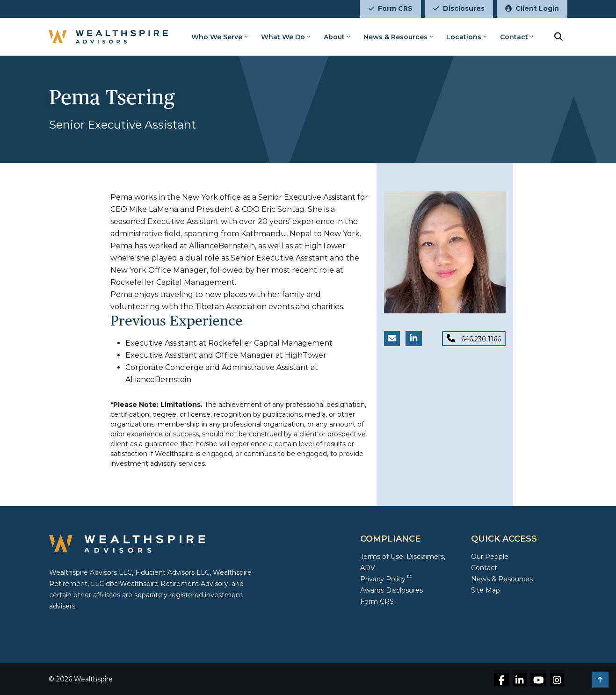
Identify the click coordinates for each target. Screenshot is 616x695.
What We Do (283, 37)
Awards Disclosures (391, 590)
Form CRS (391, 8)
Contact (515, 37)
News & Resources (396, 37)
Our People (490, 557)
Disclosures (459, 8)
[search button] (559, 36)
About (335, 37)
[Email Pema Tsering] (392, 339)
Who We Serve (217, 37)
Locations (464, 37)
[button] (600, 680)
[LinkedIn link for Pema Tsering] (414, 339)
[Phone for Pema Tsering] (474, 339)
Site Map (486, 590)
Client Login (532, 8)
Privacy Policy (385, 579)
